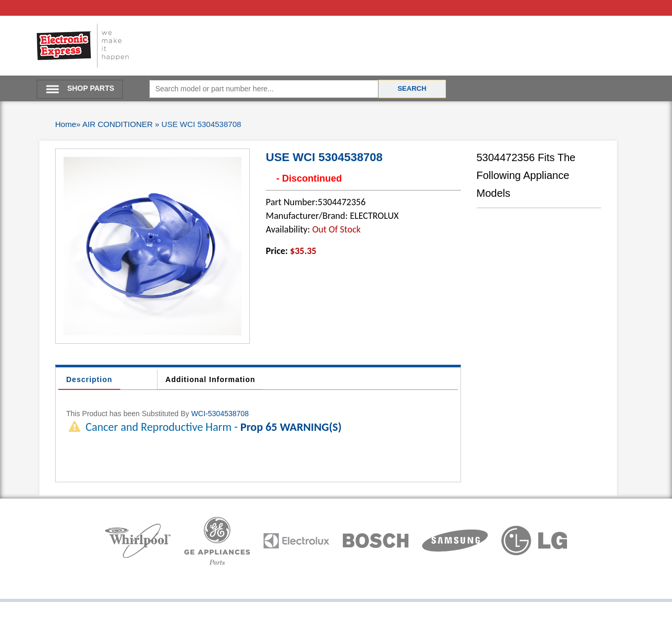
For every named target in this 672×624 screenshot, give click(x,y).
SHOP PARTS (91, 88)
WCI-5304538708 (220, 414)
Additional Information (210, 379)
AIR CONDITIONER (118, 124)
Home (66, 124)
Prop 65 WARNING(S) (291, 427)
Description (89, 379)
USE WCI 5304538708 (324, 157)
